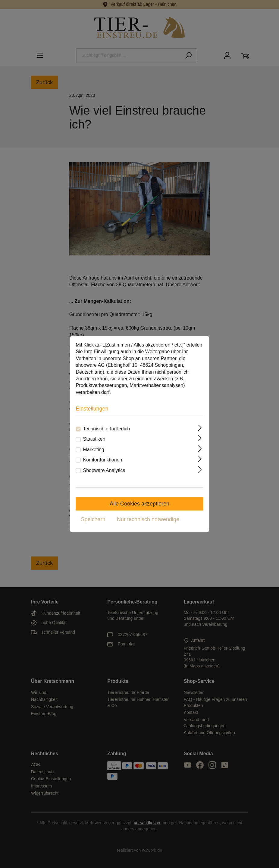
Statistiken (94, 439)
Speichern (93, 520)
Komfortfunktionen (103, 460)
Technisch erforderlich (107, 429)
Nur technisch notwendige (148, 520)
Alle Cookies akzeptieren (139, 504)
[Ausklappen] (200, 428)
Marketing (94, 450)
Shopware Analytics (104, 470)
